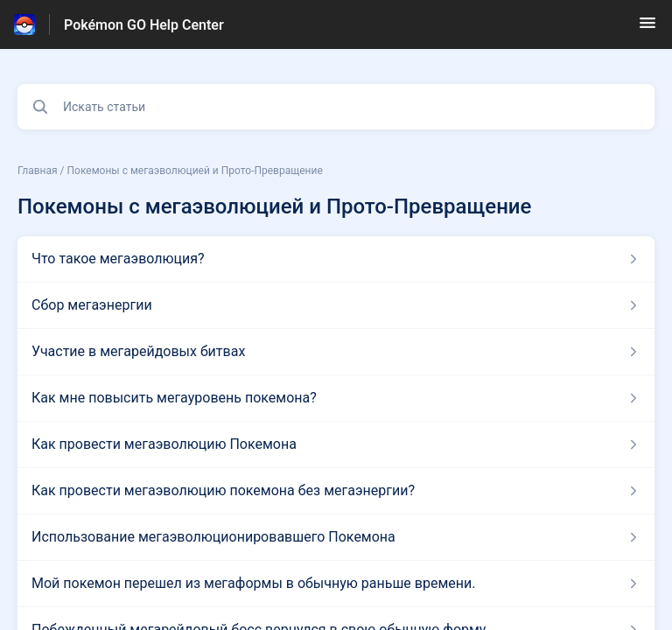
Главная (38, 171)
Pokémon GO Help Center (144, 25)
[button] (647, 28)
